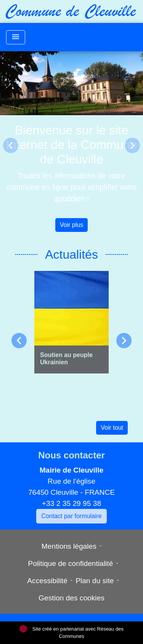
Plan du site (95, 581)
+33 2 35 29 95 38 (71, 503)
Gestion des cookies (71, 598)
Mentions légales (69, 546)
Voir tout (112, 428)
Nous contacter (71, 455)
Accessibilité (47, 581)
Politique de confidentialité (70, 563)
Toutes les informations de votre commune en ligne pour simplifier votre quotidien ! (72, 187)
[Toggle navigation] (16, 37)
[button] (11, 145)
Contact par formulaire (71, 516)
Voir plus (71, 225)
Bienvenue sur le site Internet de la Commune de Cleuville (71, 145)
